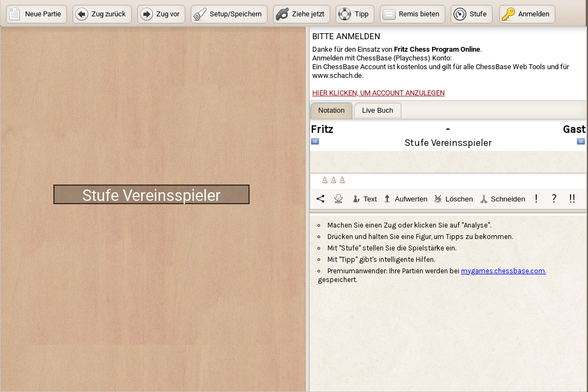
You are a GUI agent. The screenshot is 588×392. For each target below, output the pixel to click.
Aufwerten (405, 199)
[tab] (331, 111)
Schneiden (502, 199)
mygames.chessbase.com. (504, 271)
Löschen (453, 199)
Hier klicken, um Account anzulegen (378, 93)
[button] (37, 14)
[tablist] (448, 156)
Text (364, 199)
